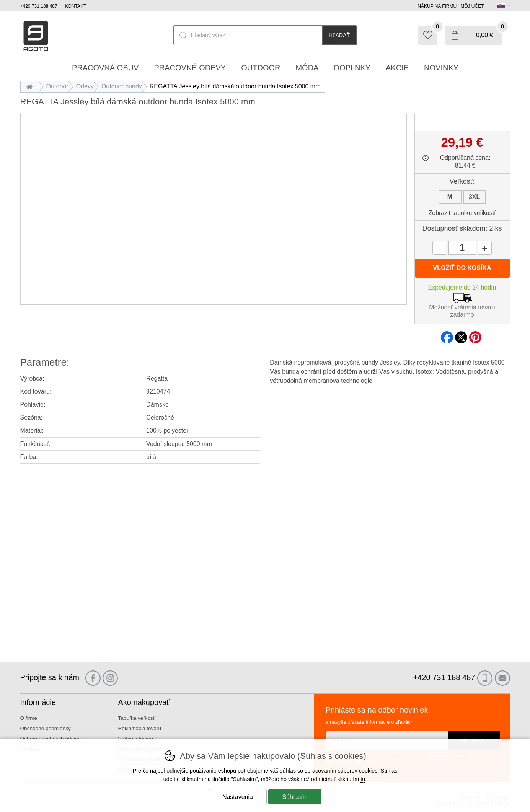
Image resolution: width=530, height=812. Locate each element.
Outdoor (57, 86)
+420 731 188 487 (39, 6)
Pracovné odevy (190, 68)
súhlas (288, 771)
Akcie (397, 68)
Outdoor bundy (122, 86)
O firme (29, 718)
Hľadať (339, 35)
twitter (461, 335)
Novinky (441, 68)
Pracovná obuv (105, 68)
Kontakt (76, 6)
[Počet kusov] (462, 248)
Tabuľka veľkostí (137, 718)
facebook (447, 335)
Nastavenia (238, 797)
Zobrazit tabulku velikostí (462, 213)
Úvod (32, 86)
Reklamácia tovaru (140, 728)
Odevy (85, 86)
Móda (307, 68)
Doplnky (352, 68)
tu (363, 779)
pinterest (475, 335)
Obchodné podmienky (46, 728)
